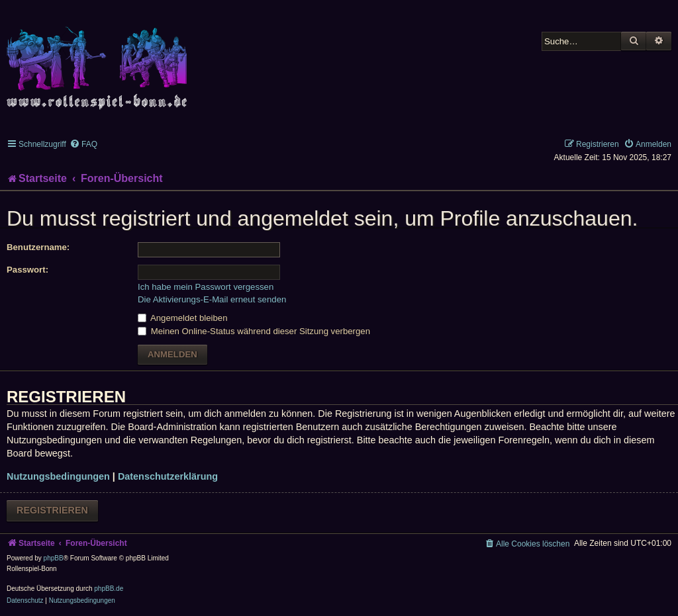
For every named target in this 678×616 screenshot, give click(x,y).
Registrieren (52, 510)
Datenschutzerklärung (168, 476)
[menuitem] (83, 144)
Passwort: (27, 270)
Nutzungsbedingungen (58, 476)
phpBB (54, 558)
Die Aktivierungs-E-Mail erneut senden (212, 299)
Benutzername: (38, 247)
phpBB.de (109, 589)
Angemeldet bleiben (183, 318)
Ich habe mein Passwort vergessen (206, 287)
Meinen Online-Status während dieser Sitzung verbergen (254, 331)
